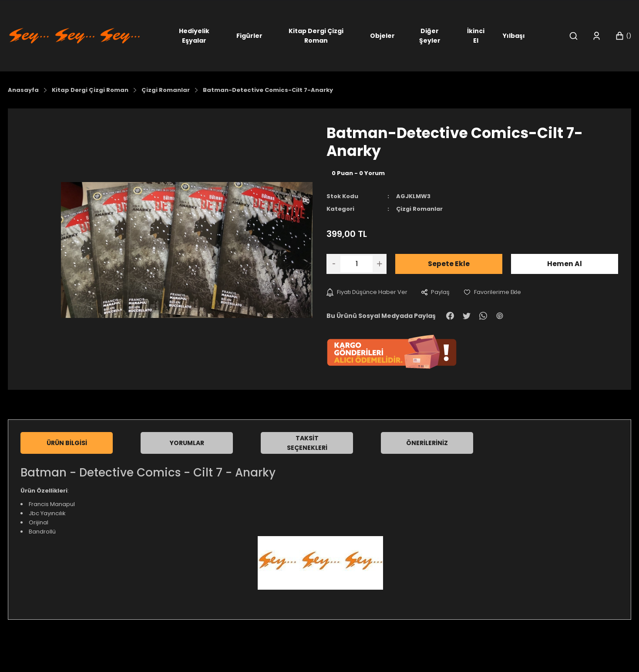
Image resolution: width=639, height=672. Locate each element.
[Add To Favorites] (493, 292)
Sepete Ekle (449, 263)
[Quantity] (356, 263)
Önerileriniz (427, 443)
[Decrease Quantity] (333, 263)
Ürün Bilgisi (67, 443)
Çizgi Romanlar (420, 209)
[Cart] (623, 36)
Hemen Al (565, 263)
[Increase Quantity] (380, 263)
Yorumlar (187, 443)
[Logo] (74, 35)
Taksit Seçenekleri (307, 443)
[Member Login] (597, 36)
